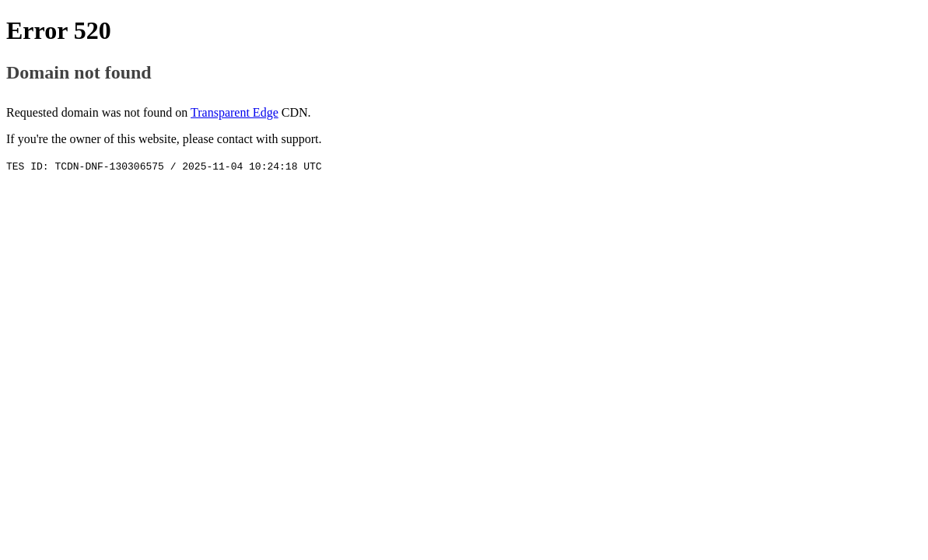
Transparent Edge (235, 112)
